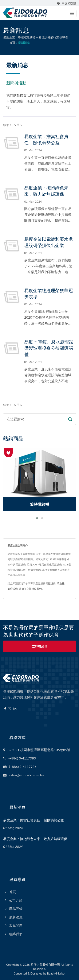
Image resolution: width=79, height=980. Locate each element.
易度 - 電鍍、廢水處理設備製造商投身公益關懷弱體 (49, 348)
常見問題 (16, 925)
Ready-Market (56, 973)
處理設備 (13, 589)
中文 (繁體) (69, 3)
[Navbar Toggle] (72, 13)
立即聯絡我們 (34, 589)
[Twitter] (10, 709)
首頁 (12, 43)
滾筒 (21, 589)
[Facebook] (5, 709)
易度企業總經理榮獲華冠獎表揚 (49, 294)
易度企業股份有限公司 (45, 965)
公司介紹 (16, 900)
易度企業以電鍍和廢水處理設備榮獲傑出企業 (49, 242)
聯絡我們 (16, 934)
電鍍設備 (51, 583)
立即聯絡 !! (39, 646)
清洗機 (61, 583)
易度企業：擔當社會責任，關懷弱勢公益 (46, 140)
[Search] (34, 419)
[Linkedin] (15, 709)
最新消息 (24, 43)
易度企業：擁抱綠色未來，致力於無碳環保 (46, 191)
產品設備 (16, 909)
